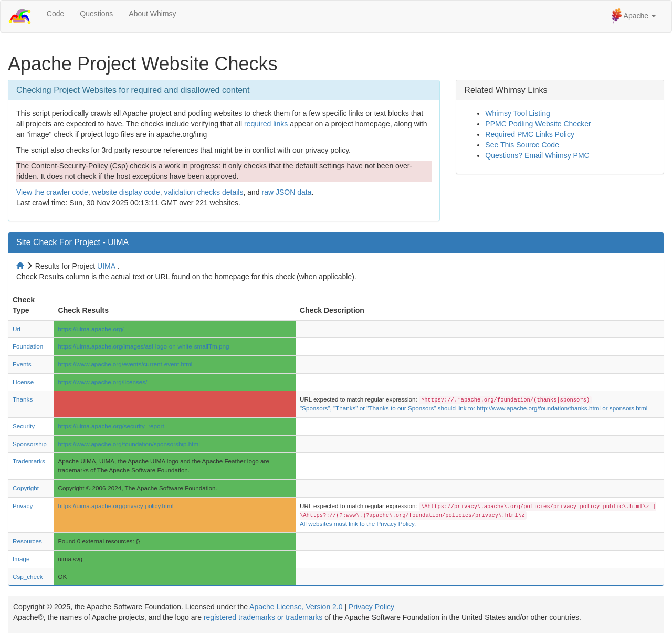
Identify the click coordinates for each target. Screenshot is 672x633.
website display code (126, 192)
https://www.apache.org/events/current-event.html (125, 364)
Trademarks (29, 461)
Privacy (23, 506)
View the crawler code (52, 192)
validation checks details (203, 192)
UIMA (106, 266)
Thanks (23, 399)
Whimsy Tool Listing (517, 113)
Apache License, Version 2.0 (296, 607)
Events (22, 364)
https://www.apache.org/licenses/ (103, 382)
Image (21, 559)
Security (24, 426)
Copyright (26, 488)
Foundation (28, 346)
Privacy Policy (371, 607)
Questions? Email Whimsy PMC (537, 155)
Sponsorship (30, 444)
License (23, 382)
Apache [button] (634, 16)
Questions (96, 14)
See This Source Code (522, 145)
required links (266, 124)
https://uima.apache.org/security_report (111, 426)
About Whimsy (152, 14)
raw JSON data (286, 192)
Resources (27, 541)
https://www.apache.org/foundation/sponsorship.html (129, 444)
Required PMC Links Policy (530, 134)
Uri (17, 329)
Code (55, 14)
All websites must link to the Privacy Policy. (358, 524)
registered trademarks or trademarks (263, 617)
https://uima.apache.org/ (91, 329)
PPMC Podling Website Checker (538, 124)
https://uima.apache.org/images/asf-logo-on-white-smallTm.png (144, 346)
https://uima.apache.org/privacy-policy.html (116, 506)
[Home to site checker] (21, 266)
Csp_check (28, 577)
